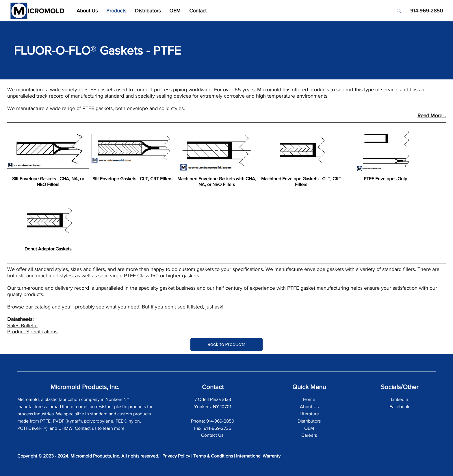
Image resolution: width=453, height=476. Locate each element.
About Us (309, 407)
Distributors (309, 421)
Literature (309, 414)
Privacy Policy (176, 456)
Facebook (399, 407)
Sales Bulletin (22, 326)
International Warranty (258, 456)
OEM (309, 428)
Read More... (432, 116)
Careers (309, 435)
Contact (83, 428)
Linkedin (400, 399)
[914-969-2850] (424, 11)
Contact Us (213, 435)
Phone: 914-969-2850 (213, 421)
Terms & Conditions (213, 456)
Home (309, 399)
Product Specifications (32, 332)
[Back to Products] (226, 345)
